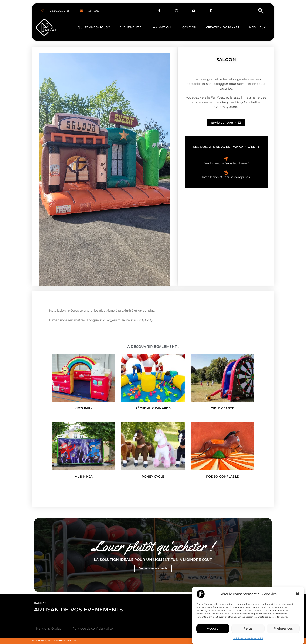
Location (189, 27)
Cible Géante (222, 408)
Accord (213, 628)
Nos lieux (257, 27)
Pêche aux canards (153, 408)
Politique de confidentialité (248, 638)
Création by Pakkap (223, 27)
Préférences (283, 628)
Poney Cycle (153, 477)
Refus (248, 628)
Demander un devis (153, 568)
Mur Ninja (84, 477)
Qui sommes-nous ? (94, 27)
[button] (297, 594)
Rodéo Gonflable (222, 477)
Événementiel (132, 27)
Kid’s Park (84, 408)
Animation (162, 27)
